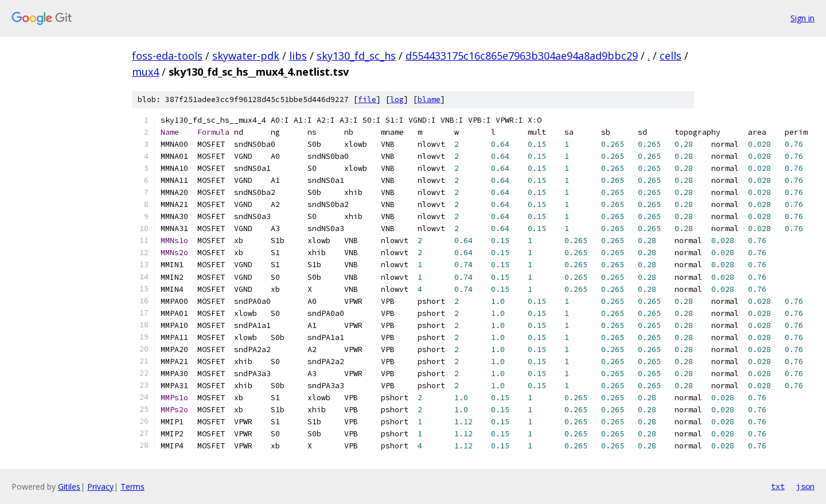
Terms (133, 487)
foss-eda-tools (167, 56)
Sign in (802, 18)
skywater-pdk (246, 56)
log (397, 99)
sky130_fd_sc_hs (356, 56)
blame (429, 99)
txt (778, 486)
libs (298, 56)
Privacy (100, 487)
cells (671, 56)
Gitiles (69, 487)
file (367, 99)
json (805, 486)
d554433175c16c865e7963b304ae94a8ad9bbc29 (522, 56)
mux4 (145, 72)
